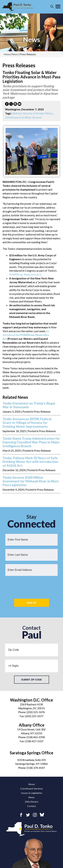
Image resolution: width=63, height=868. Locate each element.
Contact (32, 806)
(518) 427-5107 (34, 741)
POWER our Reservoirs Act (25, 274)
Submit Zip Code (32, 680)
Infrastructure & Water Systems (23, 117)
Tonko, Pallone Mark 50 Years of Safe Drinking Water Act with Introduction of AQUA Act (30, 462)
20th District (32, 802)
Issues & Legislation (32, 793)
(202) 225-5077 (34, 716)
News (32, 797)
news (32, 40)
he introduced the (26, 335)
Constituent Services (32, 789)
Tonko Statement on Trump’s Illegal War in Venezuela (29, 405)
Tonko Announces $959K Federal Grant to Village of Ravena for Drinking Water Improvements (27, 423)
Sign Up (32, 603)
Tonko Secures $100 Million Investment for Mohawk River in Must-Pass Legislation (31, 481)
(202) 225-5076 (36, 712)
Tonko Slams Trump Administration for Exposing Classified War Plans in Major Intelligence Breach (31, 442)
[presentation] (32, 586)
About (32, 784)
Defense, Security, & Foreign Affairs (32, 113)
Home (7, 54)
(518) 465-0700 (36, 737)
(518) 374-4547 (36, 768)
